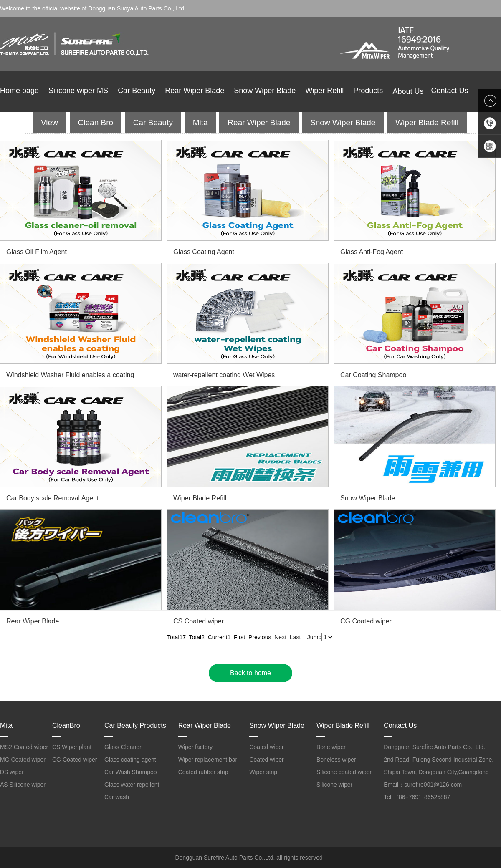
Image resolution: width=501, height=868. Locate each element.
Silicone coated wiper (344, 772)
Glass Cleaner (123, 747)
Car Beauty (137, 91)
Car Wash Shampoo (131, 772)
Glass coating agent (130, 759)
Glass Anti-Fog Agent (372, 252)
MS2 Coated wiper (24, 747)
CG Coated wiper (366, 621)
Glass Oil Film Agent (37, 252)
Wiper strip (263, 772)
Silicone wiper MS (78, 91)
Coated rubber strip (203, 772)
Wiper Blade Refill (427, 122)
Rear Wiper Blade (195, 91)
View (49, 122)
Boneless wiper (336, 759)
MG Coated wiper (23, 759)
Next (280, 637)
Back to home (250, 673)
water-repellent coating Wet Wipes (224, 375)
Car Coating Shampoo (373, 375)
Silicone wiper (334, 785)
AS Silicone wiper (23, 785)
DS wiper (12, 772)
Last (295, 637)
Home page (19, 91)
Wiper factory (195, 747)
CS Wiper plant (72, 747)
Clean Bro (96, 122)
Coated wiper (267, 747)
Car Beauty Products (135, 725)
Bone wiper (331, 747)
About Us (412, 91)
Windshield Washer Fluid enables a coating (70, 375)
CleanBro (66, 725)
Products (368, 91)
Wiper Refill (324, 91)
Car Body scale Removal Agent (52, 498)
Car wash (117, 797)
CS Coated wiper (199, 621)
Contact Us (449, 91)
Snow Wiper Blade (265, 91)
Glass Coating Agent (204, 252)
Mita (200, 122)
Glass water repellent (132, 785)
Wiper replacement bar (208, 759)
